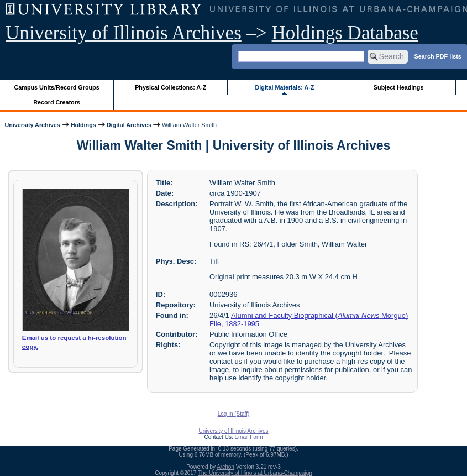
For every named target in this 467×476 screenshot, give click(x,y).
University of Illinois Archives (124, 33)
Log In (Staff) (234, 414)
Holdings (83, 125)
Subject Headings (399, 87)
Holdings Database (345, 33)
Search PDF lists (438, 56)
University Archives (32, 125)
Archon (225, 467)
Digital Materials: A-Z (284, 87)
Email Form (248, 437)
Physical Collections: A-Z (170, 87)
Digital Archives (129, 125)
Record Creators (57, 102)
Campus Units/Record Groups (57, 87)
